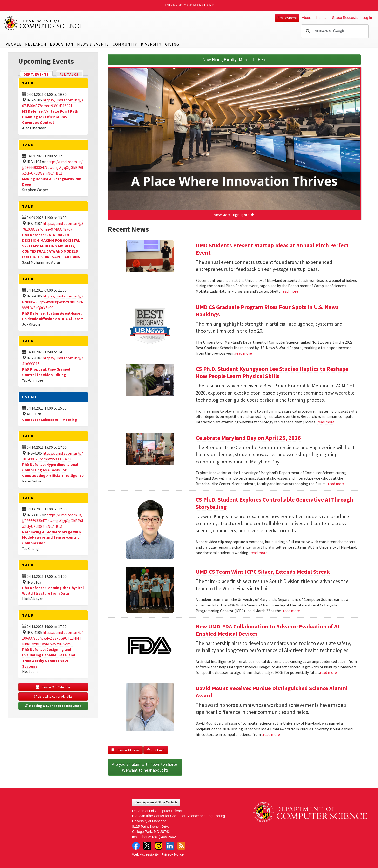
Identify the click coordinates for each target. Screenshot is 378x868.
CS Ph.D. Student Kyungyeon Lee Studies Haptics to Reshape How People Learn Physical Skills (272, 372)
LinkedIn (170, 846)
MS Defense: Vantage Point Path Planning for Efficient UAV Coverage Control (50, 117)
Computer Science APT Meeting (50, 420)
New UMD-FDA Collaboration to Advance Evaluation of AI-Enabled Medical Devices (268, 630)
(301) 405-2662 (164, 837)
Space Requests (345, 18)
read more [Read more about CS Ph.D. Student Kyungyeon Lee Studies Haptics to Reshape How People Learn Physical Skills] (326, 422)
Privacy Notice (173, 854)
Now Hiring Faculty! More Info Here (234, 59)
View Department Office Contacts (156, 802)
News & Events (93, 44)
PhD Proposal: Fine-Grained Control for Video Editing (46, 372)
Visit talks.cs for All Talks (53, 696)
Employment (287, 18)
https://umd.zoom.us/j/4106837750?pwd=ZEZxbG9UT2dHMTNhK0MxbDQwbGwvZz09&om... (53, 638)
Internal (321, 18)
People (14, 44)
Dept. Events (38, 74)
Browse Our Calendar (53, 687)
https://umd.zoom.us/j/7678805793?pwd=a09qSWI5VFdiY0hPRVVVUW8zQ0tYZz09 (53, 302)
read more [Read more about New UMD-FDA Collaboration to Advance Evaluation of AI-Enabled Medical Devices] (328, 672)
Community (125, 44)
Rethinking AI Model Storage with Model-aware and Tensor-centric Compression (51, 537)
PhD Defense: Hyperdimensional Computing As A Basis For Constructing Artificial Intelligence (53, 470)
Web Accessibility (145, 854)
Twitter (147, 846)
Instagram (159, 846)
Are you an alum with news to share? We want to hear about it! (145, 767)
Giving (172, 44)
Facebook (136, 846)
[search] (334, 31)
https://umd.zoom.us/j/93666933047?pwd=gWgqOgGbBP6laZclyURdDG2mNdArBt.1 (53, 167)
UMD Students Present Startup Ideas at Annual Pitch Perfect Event (272, 249)
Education (62, 44)
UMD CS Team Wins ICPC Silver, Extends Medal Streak (263, 572)
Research (36, 44)
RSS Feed (156, 750)
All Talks (69, 74)
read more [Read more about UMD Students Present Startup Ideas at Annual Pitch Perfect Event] (290, 291)
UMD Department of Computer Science (43, 23)
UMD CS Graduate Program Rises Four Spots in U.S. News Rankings (267, 311)
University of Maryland (189, 5)
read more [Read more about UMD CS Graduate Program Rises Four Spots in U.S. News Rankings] (243, 353)
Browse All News (125, 750)
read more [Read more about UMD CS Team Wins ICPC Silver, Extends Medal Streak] (291, 611)
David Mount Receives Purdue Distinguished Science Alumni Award (272, 692)
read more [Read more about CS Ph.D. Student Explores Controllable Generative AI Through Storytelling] (259, 553)
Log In (367, 18)
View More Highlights (234, 215)
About (306, 18)
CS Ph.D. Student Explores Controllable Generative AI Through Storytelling (274, 503)
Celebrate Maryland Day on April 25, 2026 (248, 438)
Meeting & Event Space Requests (53, 706)
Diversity (151, 44)
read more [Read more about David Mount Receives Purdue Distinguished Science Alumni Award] (271, 734)
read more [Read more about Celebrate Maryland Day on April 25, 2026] (336, 484)
